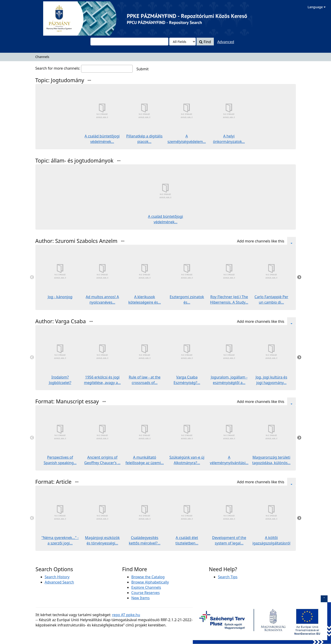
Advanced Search (59, 582)
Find (205, 42)
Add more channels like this (261, 241)
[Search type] (183, 42)
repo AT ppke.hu (126, 615)
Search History (57, 577)
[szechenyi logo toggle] (324, 599)
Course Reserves (146, 593)
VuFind (15, 7)
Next (299, 277)
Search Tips (228, 577)
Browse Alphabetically (150, 582)
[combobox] (129, 42)
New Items (140, 598)
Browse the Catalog (148, 577)
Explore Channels (146, 587)
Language (317, 7)
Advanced (226, 42)
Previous (32, 277)
